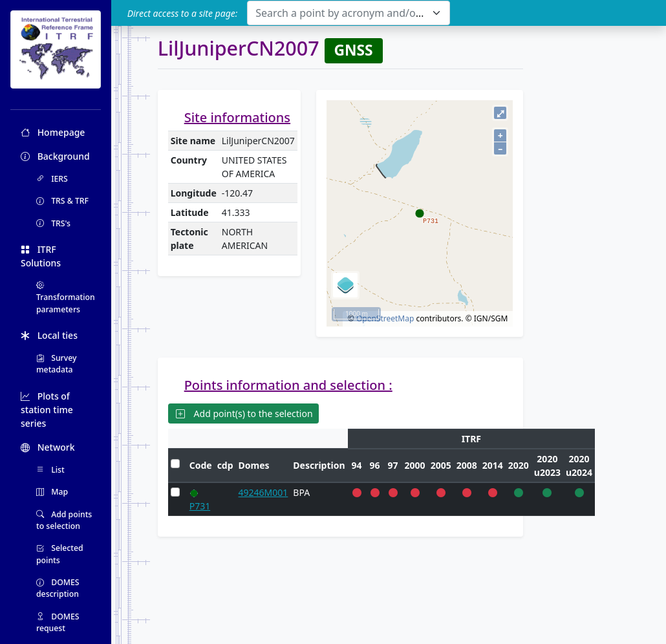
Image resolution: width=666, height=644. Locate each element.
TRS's (53, 223)
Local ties (49, 335)
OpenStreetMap (385, 318)
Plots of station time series (47, 410)
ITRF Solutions (41, 256)
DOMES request (58, 622)
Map (52, 492)
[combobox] (348, 13)
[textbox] (340, 13)
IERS (52, 179)
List (50, 470)
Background (55, 156)
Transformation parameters (66, 297)
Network (48, 447)
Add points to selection (64, 520)
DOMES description (58, 588)
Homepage (53, 132)
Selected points (60, 554)
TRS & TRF (62, 201)
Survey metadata (57, 364)
